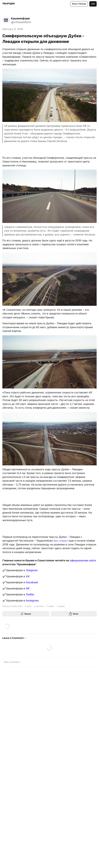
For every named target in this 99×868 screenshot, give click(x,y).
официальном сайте (83, 560)
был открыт (61, 541)
